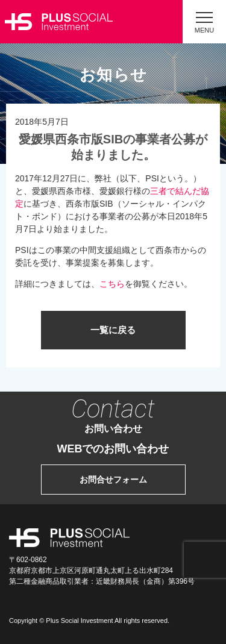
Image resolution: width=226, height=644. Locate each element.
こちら (112, 284)
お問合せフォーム (113, 480)
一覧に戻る (113, 330)
